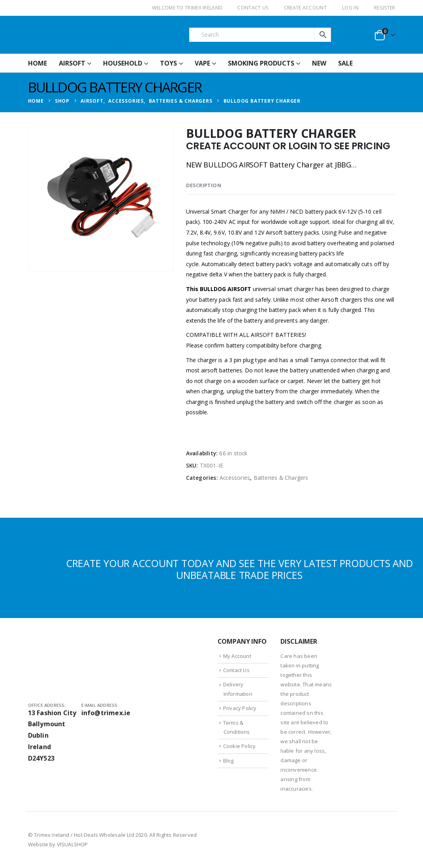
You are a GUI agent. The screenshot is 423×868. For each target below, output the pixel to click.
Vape (202, 63)
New (319, 63)
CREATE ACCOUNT (305, 8)
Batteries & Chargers (281, 478)
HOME (38, 63)
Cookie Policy (240, 746)
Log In (350, 8)
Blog (228, 761)
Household (123, 63)
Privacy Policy (240, 708)
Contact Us (236, 670)
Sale (345, 63)
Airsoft (72, 63)
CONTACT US (253, 8)
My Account (237, 656)
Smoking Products (261, 63)
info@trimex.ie (106, 713)
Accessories (235, 478)
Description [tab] (204, 185)
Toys (168, 63)
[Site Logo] (87, 35)
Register (384, 8)
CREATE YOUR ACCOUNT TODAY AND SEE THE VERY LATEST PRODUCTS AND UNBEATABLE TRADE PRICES (240, 569)
